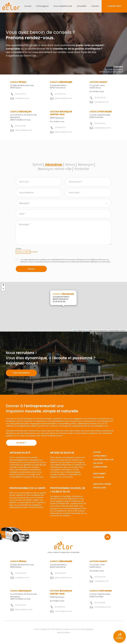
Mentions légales (64, 633)
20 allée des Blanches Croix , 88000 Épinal (22, 87)
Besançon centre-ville (54, 170)
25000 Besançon (57, 118)
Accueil (28, 6)
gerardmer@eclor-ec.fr (64, 98)
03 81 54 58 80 (21, 126)
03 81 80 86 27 (60, 128)
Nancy (70, 166)
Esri (87, 332)
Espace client (100, 489)
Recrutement (100, 475)
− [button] (3, 290)
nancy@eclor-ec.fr (102, 102)
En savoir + (21, 444)
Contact (95, 6)
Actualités (82, 6)
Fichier (19, 250)
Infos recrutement (21, 374)
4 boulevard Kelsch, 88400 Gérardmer (58, 87)
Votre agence (42, 6)
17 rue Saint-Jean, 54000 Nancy (97, 87)
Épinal (36, 166)
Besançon (87, 166)
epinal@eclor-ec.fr (22, 98)
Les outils (98, 465)
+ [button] (3, 287)
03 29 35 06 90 (21, 94)
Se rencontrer (100, 468)
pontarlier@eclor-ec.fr (103, 128)
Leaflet (75, 332)
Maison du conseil (102, 486)
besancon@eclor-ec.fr (24, 130)
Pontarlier (83, 170)
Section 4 (90, 630)
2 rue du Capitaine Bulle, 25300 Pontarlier (100, 116)
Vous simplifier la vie (63, 6)
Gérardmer (53, 166)
